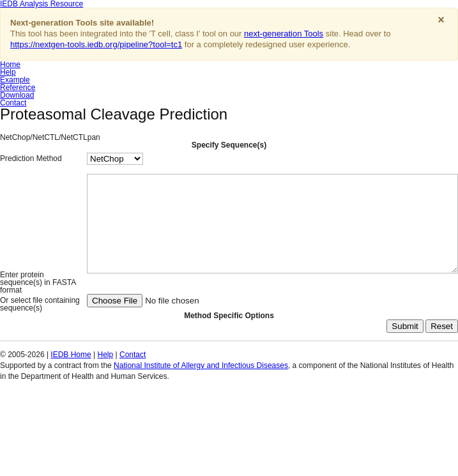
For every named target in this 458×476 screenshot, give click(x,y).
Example (15, 80)
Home (10, 65)
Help (8, 72)
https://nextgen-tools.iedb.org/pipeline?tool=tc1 (96, 44)
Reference (18, 88)
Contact (13, 103)
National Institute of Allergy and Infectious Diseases (201, 416)
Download (17, 95)
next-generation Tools (284, 34)
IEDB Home (71, 405)
